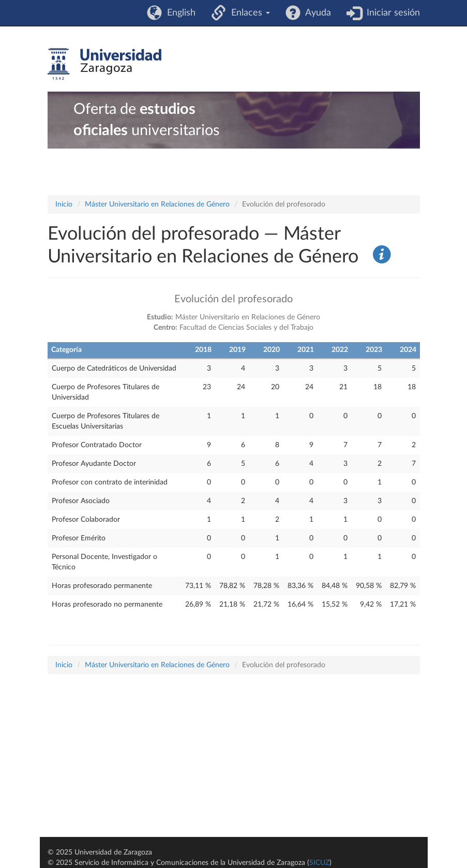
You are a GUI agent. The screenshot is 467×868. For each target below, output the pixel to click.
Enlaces (248, 13)
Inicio (64, 204)
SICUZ (319, 863)
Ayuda (316, 13)
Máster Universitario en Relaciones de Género (157, 204)
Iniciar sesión (391, 13)
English (179, 13)
